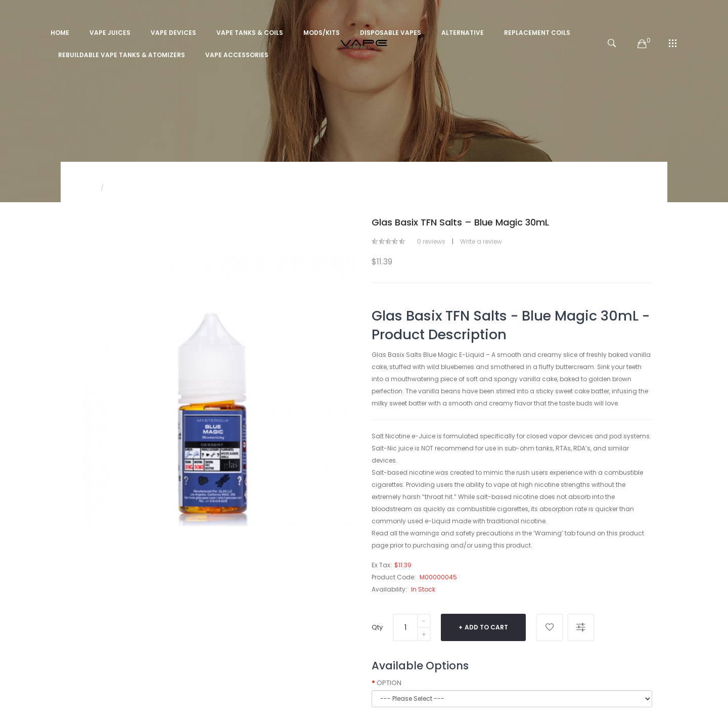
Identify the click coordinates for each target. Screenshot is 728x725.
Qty (377, 627)
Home (85, 188)
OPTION (389, 683)
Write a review (481, 241)
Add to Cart (486, 627)
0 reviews (431, 241)
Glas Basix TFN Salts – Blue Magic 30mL (171, 188)
